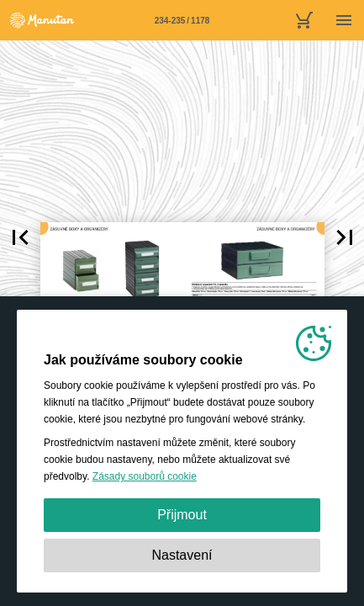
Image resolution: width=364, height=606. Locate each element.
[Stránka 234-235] (182, 20)
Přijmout (182, 515)
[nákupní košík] (303, 20)
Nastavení (182, 555)
